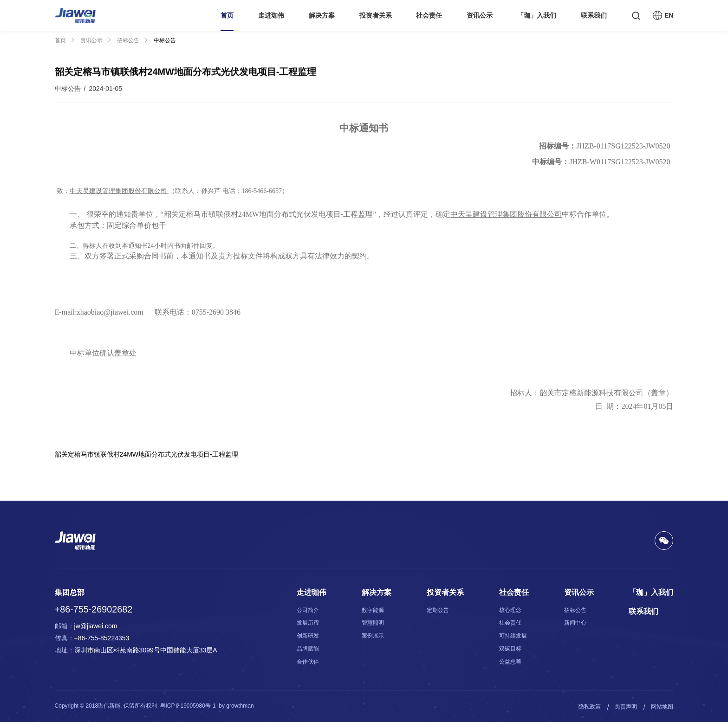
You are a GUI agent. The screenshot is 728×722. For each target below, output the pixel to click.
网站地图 (662, 707)
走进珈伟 (271, 15)
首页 (227, 15)
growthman (240, 706)
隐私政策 (590, 707)
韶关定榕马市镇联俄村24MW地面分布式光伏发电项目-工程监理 (146, 454)
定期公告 (438, 610)
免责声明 (626, 707)
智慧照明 (373, 623)
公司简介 (308, 610)
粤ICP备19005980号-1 (188, 706)
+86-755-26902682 (94, 609)
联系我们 (594, 15)
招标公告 (128, 40)
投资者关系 (376, 15)
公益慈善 (510, 662)
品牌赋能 (308, 649)
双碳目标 (510, 649)
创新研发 (308, 636)
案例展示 (373, 636)
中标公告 (165, 40)
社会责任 (429, 15)
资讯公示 (480, 15)
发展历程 (308, 623)
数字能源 (373, 610)
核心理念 (510, 610)
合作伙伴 (308, 662)
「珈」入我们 (537, 15)
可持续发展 (513, 636)
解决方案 (322, 15)
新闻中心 (575, 623)
